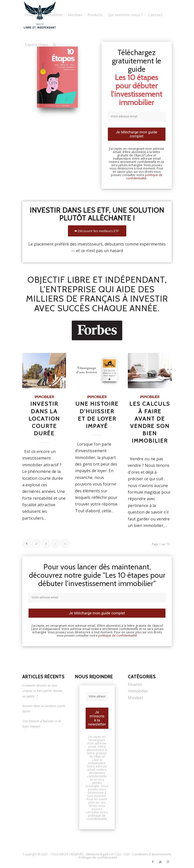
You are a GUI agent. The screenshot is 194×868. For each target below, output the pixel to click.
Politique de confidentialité (98, 858)
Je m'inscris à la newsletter (97, 718)
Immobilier (44, 397)
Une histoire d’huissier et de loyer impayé (97, 415)
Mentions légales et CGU (104, 854)
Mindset (136, 698)
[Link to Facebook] (153, 862)
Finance (135, 684)
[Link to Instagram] (168, 862)
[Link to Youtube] (160, 862)
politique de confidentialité (144, 177)
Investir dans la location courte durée (44, 418)
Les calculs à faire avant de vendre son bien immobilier (150, 422)
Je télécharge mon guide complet (137, 134)
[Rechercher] (54, 45)
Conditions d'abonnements (152, 854)
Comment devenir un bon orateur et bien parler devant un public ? (42, 691)
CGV (127, 854)
